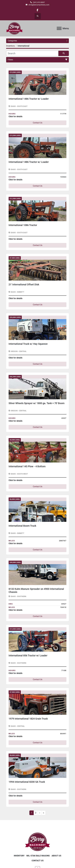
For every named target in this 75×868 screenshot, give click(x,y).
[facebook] (37, 10)
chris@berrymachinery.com (39, 5)
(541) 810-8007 (39, 2)
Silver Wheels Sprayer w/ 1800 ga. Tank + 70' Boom (37, 403)
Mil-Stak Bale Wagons (38, 856)
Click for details (15, 116)
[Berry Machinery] (38, 842)
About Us (56, 856)
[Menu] (59, 28)
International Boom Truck (22, 526)
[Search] (32, 53)
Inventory (19, 856)
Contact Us (38, 123)
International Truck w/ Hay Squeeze (28, 344)
